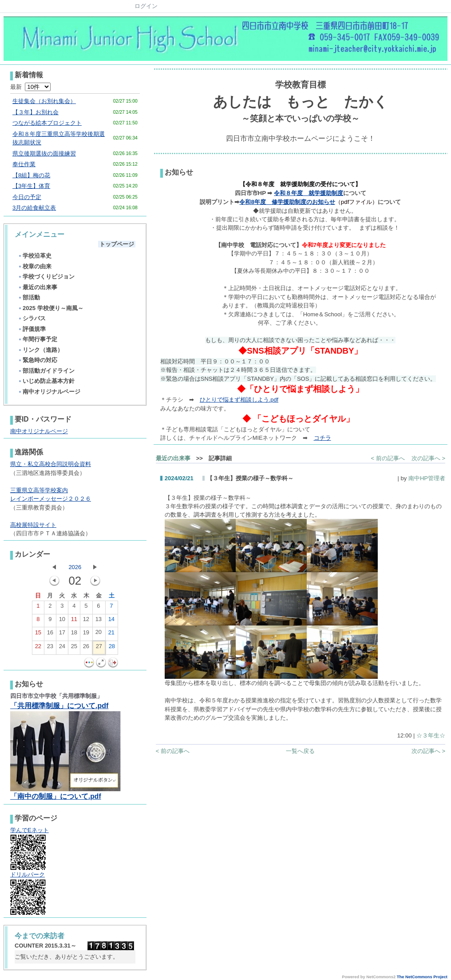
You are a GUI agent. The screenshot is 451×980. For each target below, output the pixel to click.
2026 (75, 567)
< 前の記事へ (388, 458)
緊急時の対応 (38, 360)
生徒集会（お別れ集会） (44, 101)
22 (38, 648)
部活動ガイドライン (46, 371)
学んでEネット (30, 830)
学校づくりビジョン (46, 277)
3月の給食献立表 (34, 208)
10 (62, 621)
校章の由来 (35, 266)
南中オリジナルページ (49, 392)
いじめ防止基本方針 (46, 381)
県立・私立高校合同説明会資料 (51, 464)
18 (74, 634)
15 (38, 634)
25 (74, 648)
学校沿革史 (35, 256)
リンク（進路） (40, 350)
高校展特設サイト (33, 525)
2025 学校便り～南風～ (51, 308)
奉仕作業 (24, 164)
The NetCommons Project (422, 977)
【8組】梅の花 (31, 175)
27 (99, 648)
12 (86, 621)
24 (62, 648)
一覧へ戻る (300, 751)
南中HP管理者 (427, 478)
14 (111, 621)
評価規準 (32, 329)
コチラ (322, 438)
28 (112, 648)
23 (50, 648)
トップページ (117, 244)
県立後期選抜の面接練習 (44, 153)
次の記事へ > (428, 458)
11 (74, 621)
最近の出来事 (38, 287)
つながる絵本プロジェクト (47, 123)
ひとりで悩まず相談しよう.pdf (239, 400)
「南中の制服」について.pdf (56, 796)
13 (99, 621)
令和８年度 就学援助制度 (309, 193)
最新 (30, 87)
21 (111, 634)
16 (50, 634)
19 (86, 634)
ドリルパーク (28, 874)
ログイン (146, 6)
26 (86, 648)
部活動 (29, 297)
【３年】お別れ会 (36, 112)
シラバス (32, 318)
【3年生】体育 (31, 186)
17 (62, 634)
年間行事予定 (38, 339)
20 (99, 634)
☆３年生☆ (431, 735)
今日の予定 (27, 197)
